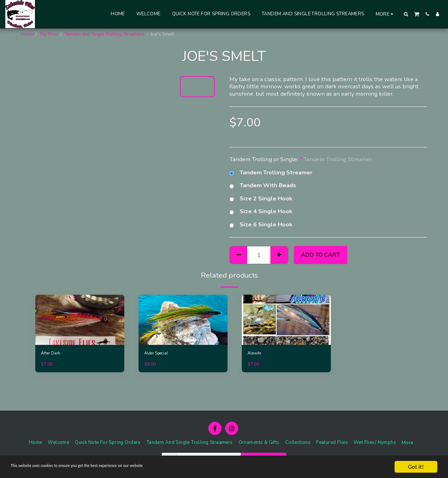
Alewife (256, 354)
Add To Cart (320, 255)
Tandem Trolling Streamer (271, 173)
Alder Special (158, 354)
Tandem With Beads (263, 186)
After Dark (52, 354)
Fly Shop (49, 34)
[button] (406, 14)
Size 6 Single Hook (261, 225)
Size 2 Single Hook (261, 199)
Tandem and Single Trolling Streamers (105, 34)
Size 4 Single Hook (261, 212)
